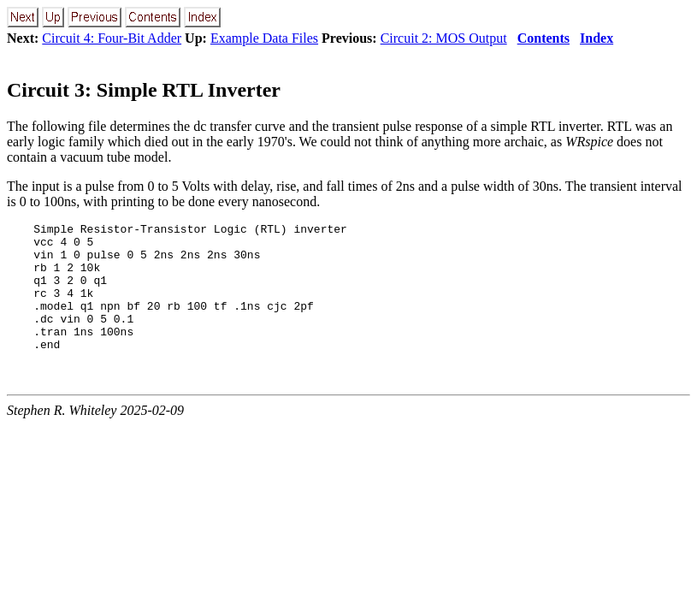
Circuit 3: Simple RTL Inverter (144, 90)
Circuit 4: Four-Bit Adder (112, 38)
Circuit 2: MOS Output (444, 38)
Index (597, 38)
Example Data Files (264, 38)
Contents (543, 38)
